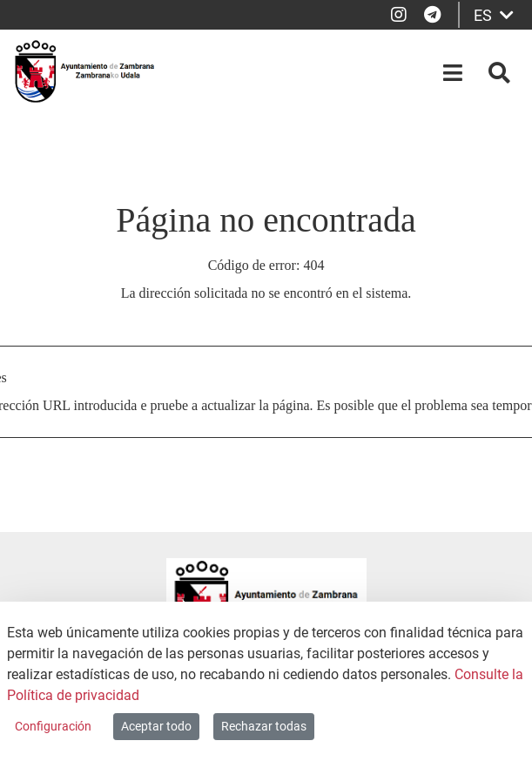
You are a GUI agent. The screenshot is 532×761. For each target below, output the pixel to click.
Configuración (53, 726)
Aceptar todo (156, 726)
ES (494, 15)
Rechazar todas (264, 726)
